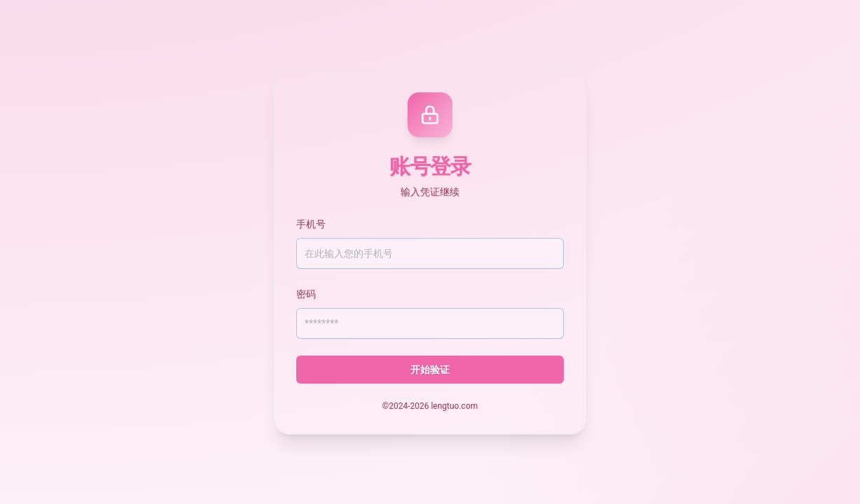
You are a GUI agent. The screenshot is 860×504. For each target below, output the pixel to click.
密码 (306, 294)
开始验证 (430, 370)
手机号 (311, 224)
